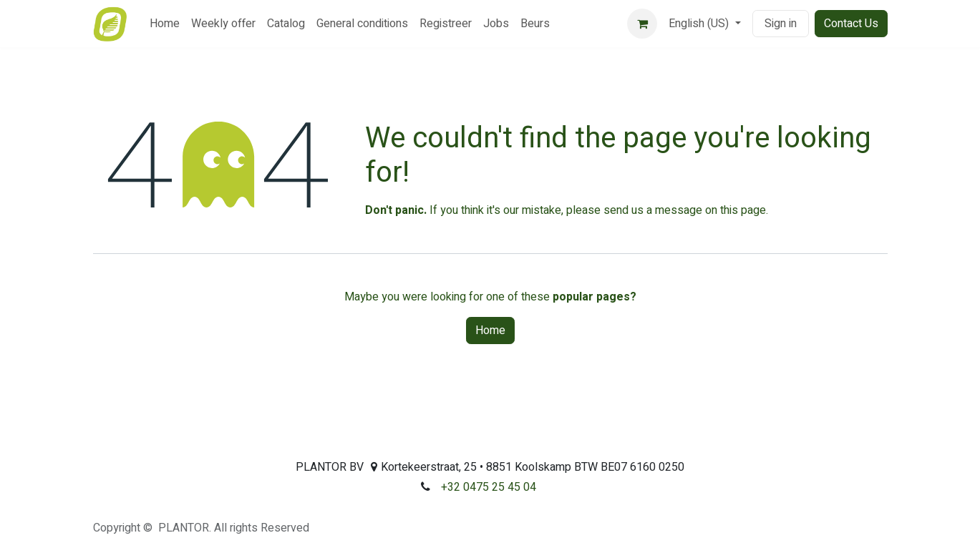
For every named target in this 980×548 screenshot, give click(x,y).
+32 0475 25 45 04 (489, 487)
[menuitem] (165, 24)
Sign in (781, 24)
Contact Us (851, 24)
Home (490, 331)
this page (743, 210)
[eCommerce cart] (642, 24)
